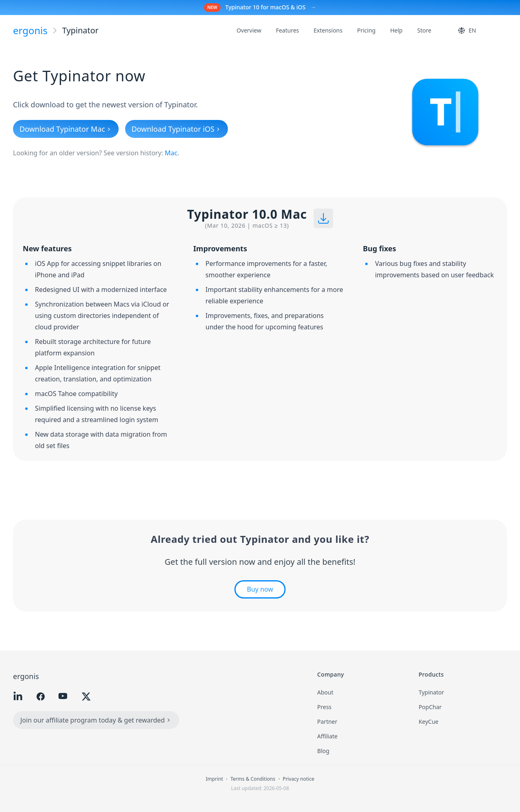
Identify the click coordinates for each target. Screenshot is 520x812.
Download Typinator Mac (66, 129)
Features (287, 30)
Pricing (366, 30)
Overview (249, 30)
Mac (171, 153)
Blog (323, 751)
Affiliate (327, 736)
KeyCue (428, 722)
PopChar (430, 707)
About (325, 692)
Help (396, 30)
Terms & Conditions (253, 779)
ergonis (26, 676)
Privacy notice (299, 779)
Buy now (260, 589)
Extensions (328, 30)
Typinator (431, 692)
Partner (327, 722)
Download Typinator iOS (177, 129)
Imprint (215, 779)
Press (324, 707)
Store (424, 30)
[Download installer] (323, 218)
